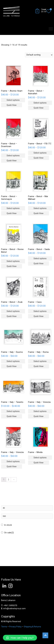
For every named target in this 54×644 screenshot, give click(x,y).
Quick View (12, 105)
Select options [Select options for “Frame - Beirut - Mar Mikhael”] (40, 208)
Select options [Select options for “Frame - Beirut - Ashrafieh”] (40, 103)
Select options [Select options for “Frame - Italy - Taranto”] (13, 411)
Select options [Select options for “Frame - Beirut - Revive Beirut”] (13, 261)
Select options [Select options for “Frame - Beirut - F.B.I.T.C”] (40, 153)
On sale (9, 533)
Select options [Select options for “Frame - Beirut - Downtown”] (13, 156)
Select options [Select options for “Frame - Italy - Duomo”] (13, 361)
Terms (4, 627)
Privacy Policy (15, 627)
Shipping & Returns (32, 627)
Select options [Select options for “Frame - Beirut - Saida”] (40, 258)
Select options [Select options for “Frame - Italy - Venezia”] (40, 411)
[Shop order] (39, 55)
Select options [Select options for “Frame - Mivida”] (40, 458)
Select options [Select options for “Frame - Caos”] (40, 311)
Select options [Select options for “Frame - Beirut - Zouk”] (13, 311)
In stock (8, 525)
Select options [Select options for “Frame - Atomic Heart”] (13, 100)
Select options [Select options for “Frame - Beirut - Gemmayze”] (13, 208)
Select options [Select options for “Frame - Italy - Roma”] (40, 361)
